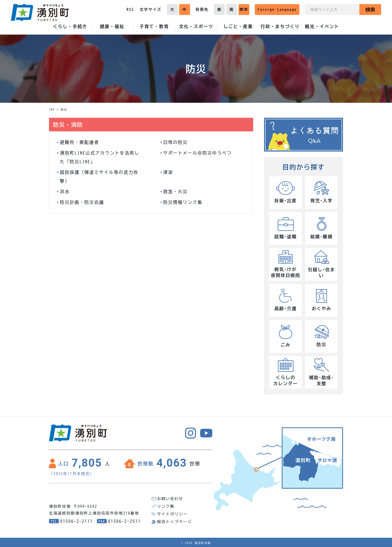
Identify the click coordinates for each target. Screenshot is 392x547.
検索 (370, 10)
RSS (130, 10)
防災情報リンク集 (183, 202)
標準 (244, 10)
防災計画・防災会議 (82, 202)
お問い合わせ (170, 499)
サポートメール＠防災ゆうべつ (198, 153)
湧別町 (40, 13)
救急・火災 (176, 192)
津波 (168, 172)
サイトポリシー (172, 514)
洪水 (65, 192)
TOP (52, 110)
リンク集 (166, 506)
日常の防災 (176, 142)
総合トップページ (174, 522)
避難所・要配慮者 (79, 142)
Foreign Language (277, 10)
